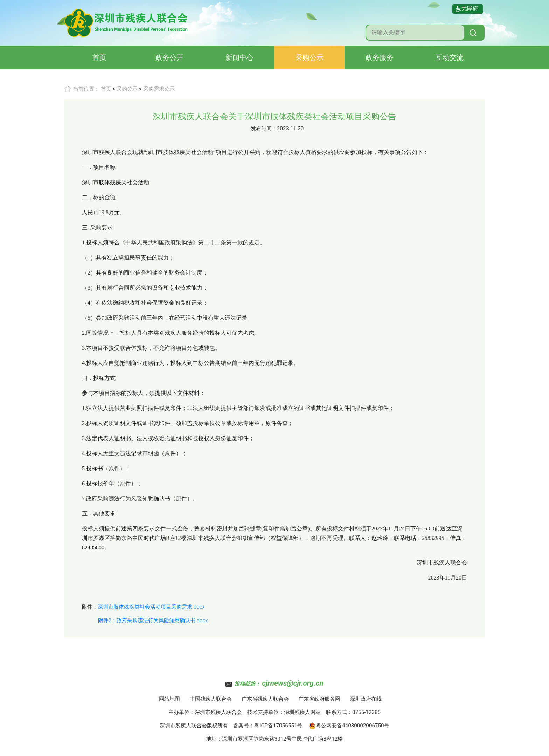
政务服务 (380, 57)
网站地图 (169, 699)
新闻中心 (239, 57)
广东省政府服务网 (319, 699)
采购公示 (310, 57)
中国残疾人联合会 (211, 699)
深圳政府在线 (366, 699)
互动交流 (450, 57)
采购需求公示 (159, 89)
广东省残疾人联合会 (265, 699)
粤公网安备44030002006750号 (349, 726)
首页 (99, 57)
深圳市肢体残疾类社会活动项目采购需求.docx (151, 607)
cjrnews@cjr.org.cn (293, 683)
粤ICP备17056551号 (278, 726)
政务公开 (169, 57)
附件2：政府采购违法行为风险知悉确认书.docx (153, 620)
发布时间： (264, 129)
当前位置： (86, 89)
